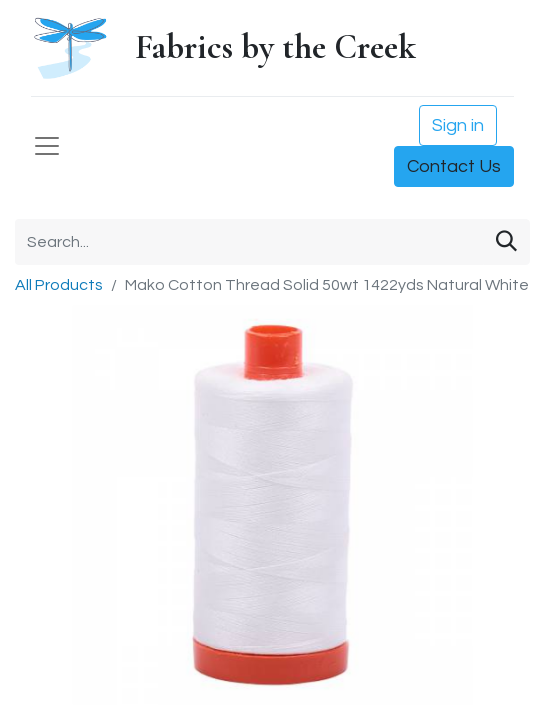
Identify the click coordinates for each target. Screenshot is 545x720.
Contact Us (454, 166)
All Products (59, 285)
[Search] (506, 242)
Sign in (458, 125)
